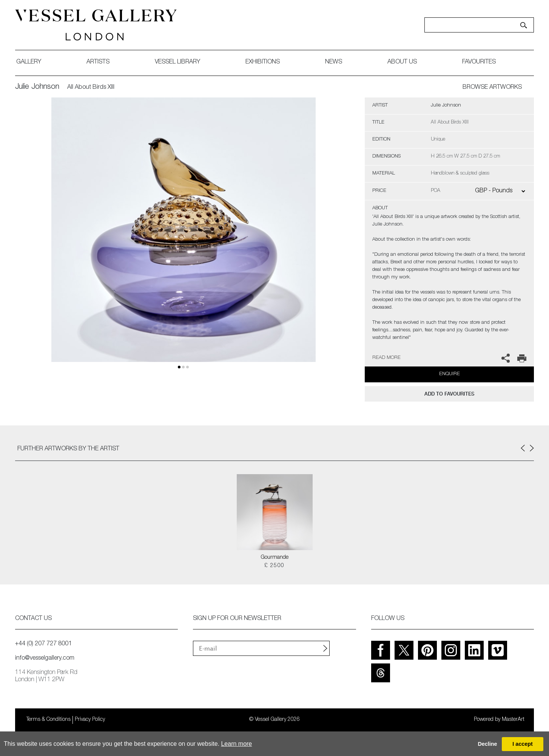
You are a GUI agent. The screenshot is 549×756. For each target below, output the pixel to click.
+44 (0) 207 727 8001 (43, 644)
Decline (487, 744)
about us (402, 62)
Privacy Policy (90, 720)
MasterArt (513, 720)
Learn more (236, 744)
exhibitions (263, 62)
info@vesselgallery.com (45, 659)
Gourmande (275, 558)
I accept (523, 744)
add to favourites (449, 394)
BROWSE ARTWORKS (492, 88)
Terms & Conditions (49, 720)
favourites (479, 62)
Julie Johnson (37, 87)
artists (98, 62)
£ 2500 (274, 566)
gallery (29, 62)
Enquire (450, 374)
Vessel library (177, 62)
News (334, 62)
